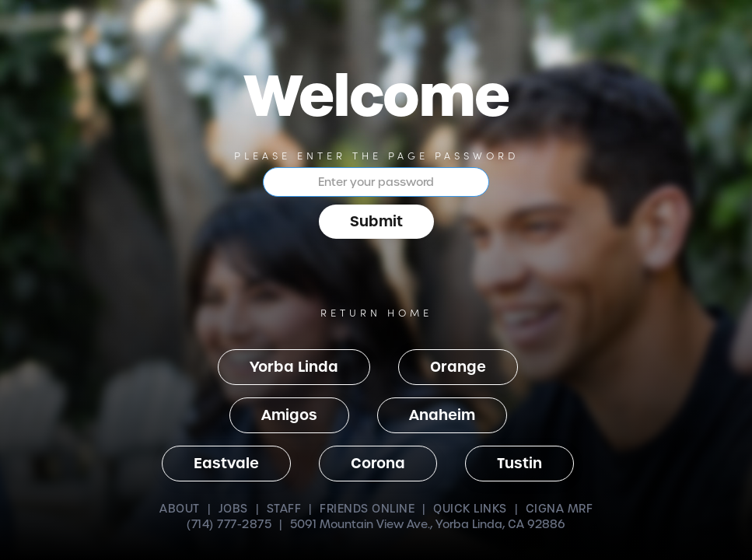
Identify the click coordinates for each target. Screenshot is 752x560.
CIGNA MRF (560, 509)
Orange (458, 367)
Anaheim (442, 415)
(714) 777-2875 (229, 524)
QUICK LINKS (470, 509)
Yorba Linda (294, 367)
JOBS (233, 509)
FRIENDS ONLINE (367, 509)
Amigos (289, 415)
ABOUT (180, 509)
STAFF (284, 509)
